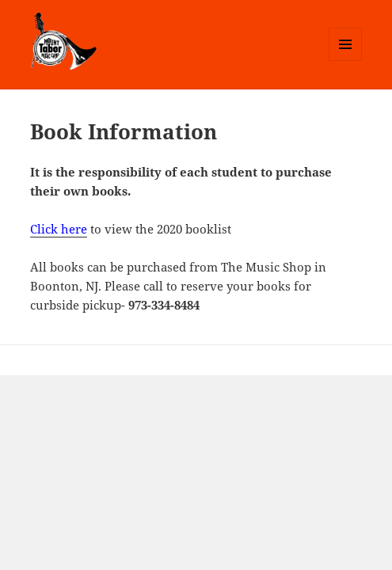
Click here (59, 229)
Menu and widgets (346, 61)
